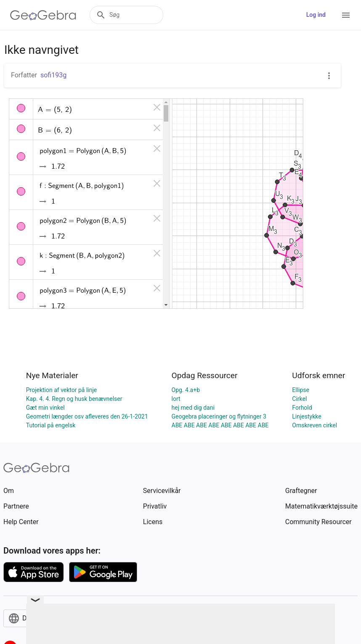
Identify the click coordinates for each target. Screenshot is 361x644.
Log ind (316, 15)
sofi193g (53, 75)
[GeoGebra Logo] (43, 15)
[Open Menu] (346, 15)
